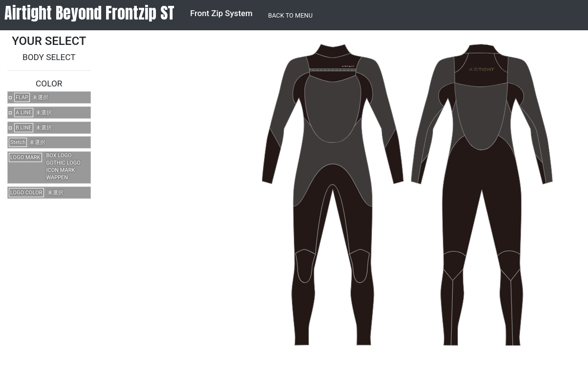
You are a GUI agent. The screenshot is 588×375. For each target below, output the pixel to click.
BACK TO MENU (291, 15)
